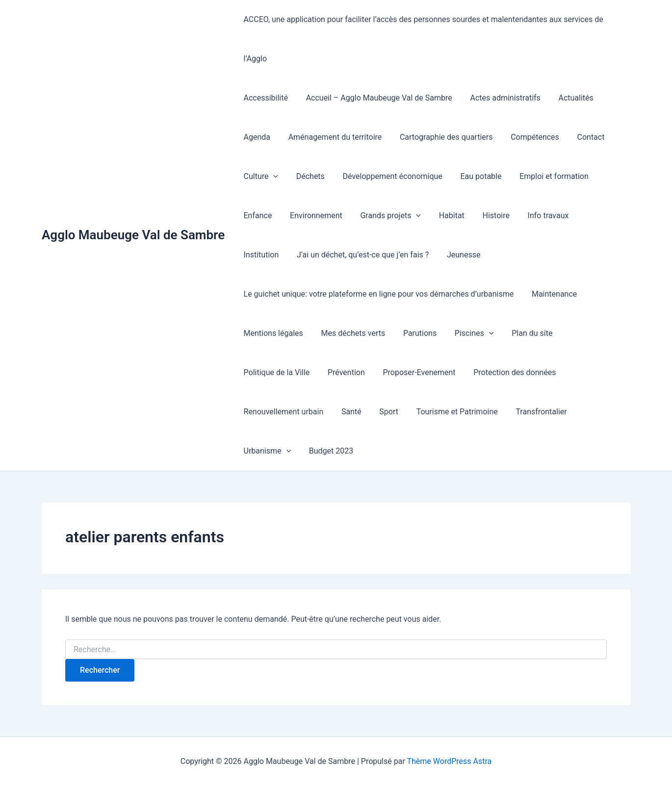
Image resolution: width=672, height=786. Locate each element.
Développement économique (387, 176)
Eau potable (473, 176)
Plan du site (522, 333)
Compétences (527, 137)
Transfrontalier (531, 412)
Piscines (466, 333)
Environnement (269, 216)
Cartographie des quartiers (440, 137)
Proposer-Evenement (414, 372)
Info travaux (491, 216)
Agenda (256, 137)
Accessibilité (264, 98)
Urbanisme (596, 412)
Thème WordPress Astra (449, 761)
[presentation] (272, 177)
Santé (348, 412)
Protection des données (507, 372)
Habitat (399, 216)
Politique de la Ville (275, 372)
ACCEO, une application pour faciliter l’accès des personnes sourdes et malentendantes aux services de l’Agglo (422, 39)
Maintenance (551, 294)
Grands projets (341, 216)
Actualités (568, 98)
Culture (260, 177)
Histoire (442, 216)
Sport (383, 412)
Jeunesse (407, 255)
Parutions (414, 333)
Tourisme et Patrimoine (449, 412)
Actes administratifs (500, 98)
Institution (545, 216)
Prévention (343, 372)
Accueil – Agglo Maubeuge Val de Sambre (376, 98)
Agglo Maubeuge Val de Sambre (133, 235)
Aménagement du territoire (332, 137)
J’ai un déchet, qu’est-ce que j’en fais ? (308, 255)
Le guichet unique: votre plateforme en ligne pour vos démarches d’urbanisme (377, 294)
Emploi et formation (544, 176)
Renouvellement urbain (282, 412)
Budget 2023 (264, 451)
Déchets (307, 176)
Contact (581, 137)
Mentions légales (272, 333)
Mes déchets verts (349, 333)
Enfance (608, 176)
